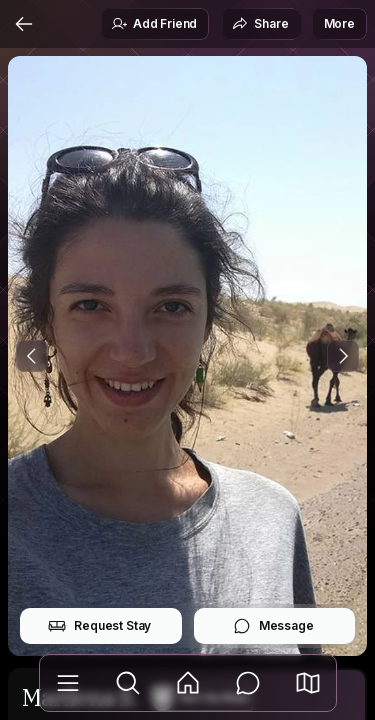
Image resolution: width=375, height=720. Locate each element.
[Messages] (248, 683)
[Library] (68, 683)
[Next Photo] (343, 356)
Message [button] (273, 626)
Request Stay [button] (99, 626)
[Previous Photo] (32, 356)
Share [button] (260, 24)
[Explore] (128, 683)
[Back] (24, 24)
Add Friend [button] (154, 24)
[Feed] (188, 683)
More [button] (339, 23)
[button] (308, 683)
